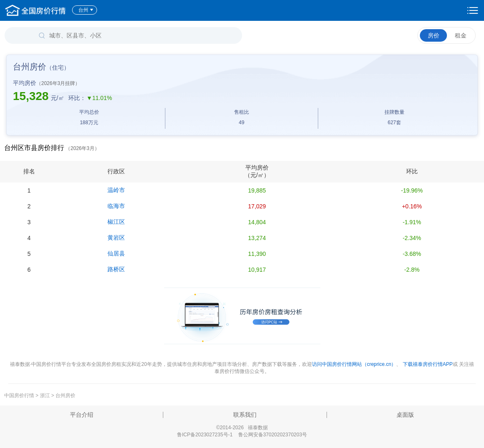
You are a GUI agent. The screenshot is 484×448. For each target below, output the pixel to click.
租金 (461, 35)
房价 (434, 35)
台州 (86, 10)
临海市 (116, 206)
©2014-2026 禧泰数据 (242, 428)
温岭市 (116, 190)
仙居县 (116, 253)
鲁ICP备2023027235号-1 (205, 435)
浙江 (45, 395)
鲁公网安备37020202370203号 (273, 435)
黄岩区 (116, 238)
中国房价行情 (20, 395)
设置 (473, 10)
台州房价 (65, 395)
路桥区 (116, 269)
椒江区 (116, 222)
